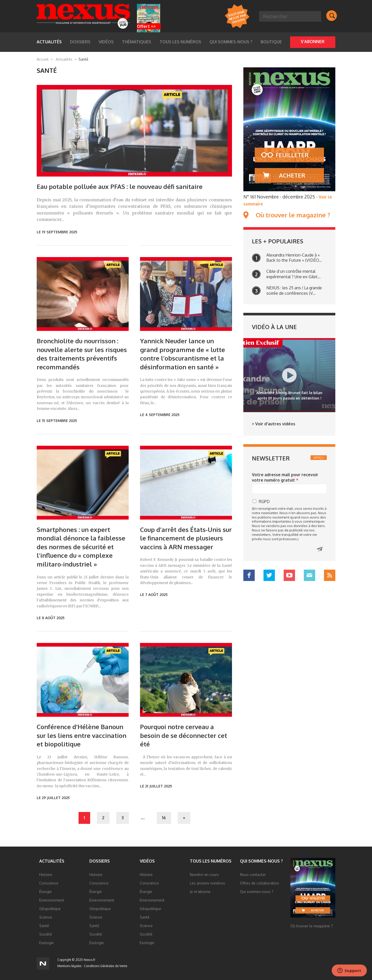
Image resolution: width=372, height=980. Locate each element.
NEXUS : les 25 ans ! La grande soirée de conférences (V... (294, 290)
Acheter (292, 175)
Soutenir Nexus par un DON (237, 17)
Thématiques (137, 42)
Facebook (249, 575)
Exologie (47, 943)
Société (46, 934)
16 (164, 818)
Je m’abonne (200, 892)
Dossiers (80, 42)
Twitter (269, 575)
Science (46, 917)
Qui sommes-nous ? (231, 42)
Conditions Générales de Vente (106, 966)
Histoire (46, 875)
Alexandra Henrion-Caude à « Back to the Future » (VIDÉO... (294, 258)
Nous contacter (253, 875)
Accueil (43, 59)
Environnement (52, 900)
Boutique (271, 42)
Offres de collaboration (259, 883)
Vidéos (106, 42)
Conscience (49, 883)
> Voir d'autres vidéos (274, 424)
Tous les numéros (180, 42)
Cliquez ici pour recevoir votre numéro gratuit (320, 549)
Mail (309, 575)
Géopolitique (50, 909)
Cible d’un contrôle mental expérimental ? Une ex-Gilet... (293, 274)
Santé (44, 926)
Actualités (49, 42)
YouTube (289, 575)
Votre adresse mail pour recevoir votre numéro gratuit (285, 477)
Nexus (83, 16)
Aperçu (319, 458)
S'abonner (313, 42)
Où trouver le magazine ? (293, 215)
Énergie (45, 892)
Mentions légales (69, 966)
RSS (330, 575)
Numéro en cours (204, 875)
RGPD (264, 501)
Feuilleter (292, 155)
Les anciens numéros (207, 883)
